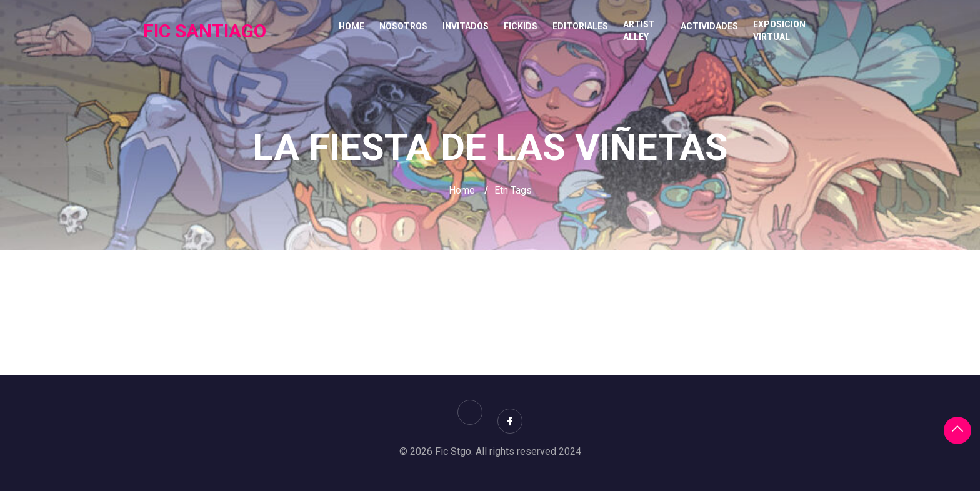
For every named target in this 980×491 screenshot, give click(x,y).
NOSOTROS (403, 26)
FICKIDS (521, 26)
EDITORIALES (580, 26)
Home (352, 26)
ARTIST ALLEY (639, 31)
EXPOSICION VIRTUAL (779, 31)
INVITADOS (466, 26)
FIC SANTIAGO (205, 31)
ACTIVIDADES (709, 26)
